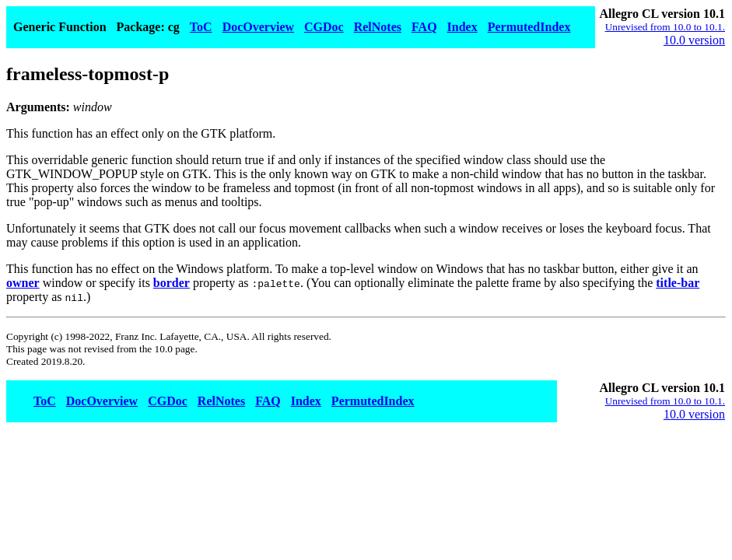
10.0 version (694, 40)
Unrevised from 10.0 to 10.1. (665, 27)
